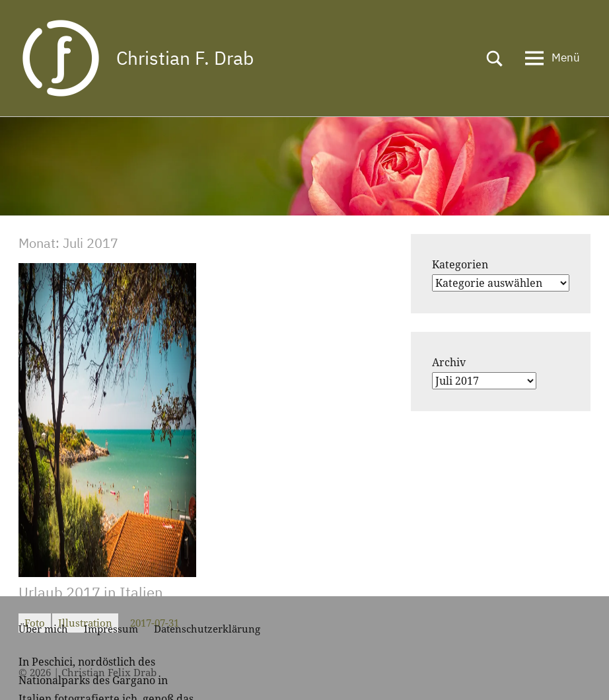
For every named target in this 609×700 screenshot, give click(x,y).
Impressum (111, 629)
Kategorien (460, 264)
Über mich (43, 629)
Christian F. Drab (185, 58)
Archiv (449, 362)
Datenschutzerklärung (207, 629)
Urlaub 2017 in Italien (91, 592)
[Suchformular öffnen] (495, 58)
